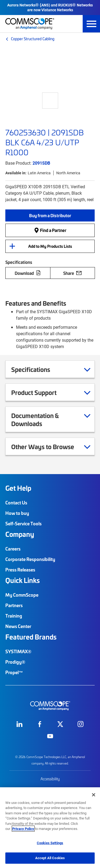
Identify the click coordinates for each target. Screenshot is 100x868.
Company (20, 534)
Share (72, 273)
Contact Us (16, 503)
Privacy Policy (23, 829)
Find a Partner (50, 230)
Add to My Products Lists (50, 246)
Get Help (18, 488)
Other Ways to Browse (49, 446)
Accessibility (50, 779)
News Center (18, 626)
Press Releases (20, 570)
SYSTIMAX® (18, 651)
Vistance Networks (57, 10)
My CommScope (22, 595)
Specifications (37, 369)
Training (14, 616)
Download (28, 273)
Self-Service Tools (23, 523)
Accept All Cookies (50, 858)
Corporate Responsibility (30, 559)
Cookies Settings (50, 843)
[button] (50, 215)
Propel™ (14, 672)
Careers (13, 549)
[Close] (94, 795)
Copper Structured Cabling (33, 39)
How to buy (17, 513)
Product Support (41, 392)
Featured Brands (31, 637)
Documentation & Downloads (51, 419)
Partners (14, 605)
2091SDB (41, 163)
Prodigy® (15, 662)
